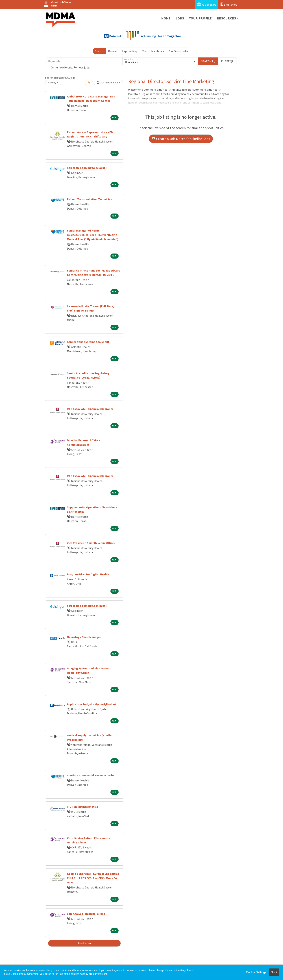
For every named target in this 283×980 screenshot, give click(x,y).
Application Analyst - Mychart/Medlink (92, 704)
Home (166, 18)
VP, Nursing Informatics (82, 807)
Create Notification (108, 83)
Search (99, 51)
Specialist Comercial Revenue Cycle (90, 775)
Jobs (180, 18)
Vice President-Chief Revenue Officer (91, 543)
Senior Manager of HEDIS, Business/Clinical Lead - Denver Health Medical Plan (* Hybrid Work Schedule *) (93, 235)
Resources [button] (226, 18)
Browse (113, 51)
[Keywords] (84, 61)
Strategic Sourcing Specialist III (88, 168)
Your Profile (201, 18)
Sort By (52, 83)
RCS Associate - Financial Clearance (90, 409)
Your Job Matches (153, 51)
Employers (229, 4)
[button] (227, 61)
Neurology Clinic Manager (84, 637)
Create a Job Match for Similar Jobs (181, 139)
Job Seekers (207, 4)
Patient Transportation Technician (90, 199)
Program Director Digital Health (88, 574)
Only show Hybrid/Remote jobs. (70, 67)
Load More (84, 943)
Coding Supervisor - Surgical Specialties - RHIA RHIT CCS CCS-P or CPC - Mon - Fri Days (94, 878)
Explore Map (130, 51)
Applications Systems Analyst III (88, 342)
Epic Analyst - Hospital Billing (86, 914)
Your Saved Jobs (178, 51)
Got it (274, 972)
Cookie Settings (256, 972)
